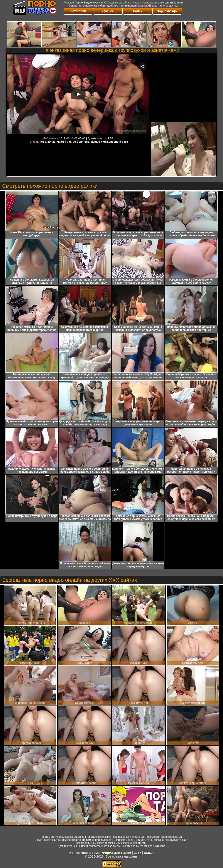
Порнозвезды (167, 11)
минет (40, 142)
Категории (78, 11)
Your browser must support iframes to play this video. (78, 95)
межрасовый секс (116, 142)
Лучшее (108, 11)
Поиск (137, 11)
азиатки (97, 142)
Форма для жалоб (117, 853)
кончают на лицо (64, 142)
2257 (138, 853)
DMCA (149, 853)
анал (48, 142)
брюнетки (84, 142)
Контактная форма (85, 853)
